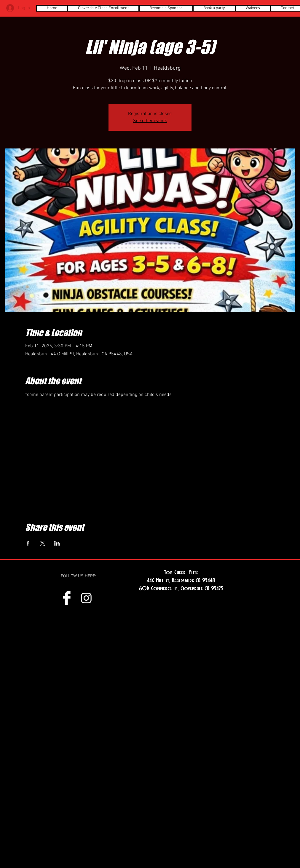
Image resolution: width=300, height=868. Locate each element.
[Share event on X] (43, 543)
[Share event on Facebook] (28, 543)
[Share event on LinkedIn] (57, 543)
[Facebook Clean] (67, 598)
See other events (150, 121)
